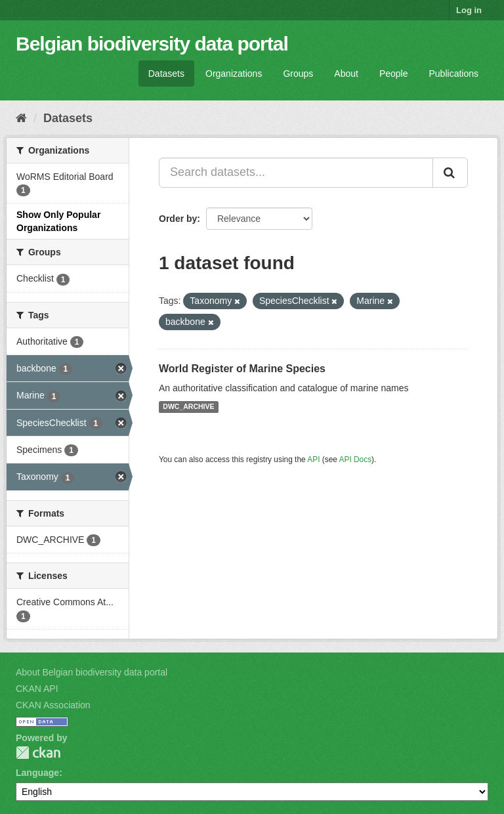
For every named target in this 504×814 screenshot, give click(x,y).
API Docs (356, 460)
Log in (469, 10)
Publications (454, 74)
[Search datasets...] (296, 173)
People (394, 74)
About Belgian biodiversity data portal (92, 672)
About (346, 74)
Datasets (166, 74)
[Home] (21, 118)
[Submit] (450, 173)
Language (37, 773)
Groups (298, 74)
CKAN (38, 753)
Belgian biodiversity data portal (152, 44)
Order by (178, 219)
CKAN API (37, 689)
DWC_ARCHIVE (188, 407)
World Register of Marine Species (242, 369)
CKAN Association (53, 705)
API (313, 460)
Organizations (234, 74)
